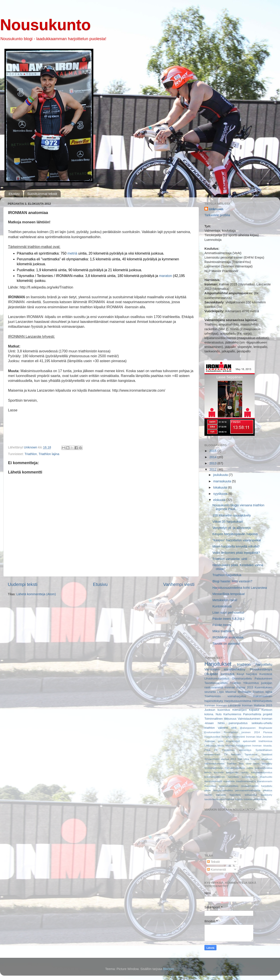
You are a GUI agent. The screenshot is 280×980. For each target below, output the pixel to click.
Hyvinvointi (239, 737)
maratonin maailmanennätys (240, 781)
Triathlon (31, 454)
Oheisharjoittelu (242, 679)
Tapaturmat (251, 754)
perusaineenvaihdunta (248, 790)
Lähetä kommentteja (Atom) (36, 594)
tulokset (248, 799)
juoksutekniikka (264, 768)
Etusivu (14, 194)
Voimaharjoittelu (214, 768)
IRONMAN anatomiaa (228, 637)
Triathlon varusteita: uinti (230, 559)
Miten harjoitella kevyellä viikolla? (236, 546)
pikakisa (268, 790)
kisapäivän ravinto (237, 772)
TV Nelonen (232, 754)
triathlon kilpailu (234, 799)
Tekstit (213, 862)
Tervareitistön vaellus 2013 (220, 759)
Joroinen (267, 737)
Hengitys (227, 737)
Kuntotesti (266, 674)
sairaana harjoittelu (228, 795)
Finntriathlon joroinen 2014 (242, 732)
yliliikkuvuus (260, 799)
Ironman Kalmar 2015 (239, 687)
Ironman (210, 705)
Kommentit (217, 870)
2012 (213, 469)
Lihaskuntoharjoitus (217, 679)
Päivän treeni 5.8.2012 (228, 619)
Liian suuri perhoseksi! (228, 613)
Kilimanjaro (240, 710)
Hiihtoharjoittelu (262, 701)
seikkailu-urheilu (262, 723)
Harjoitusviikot (212, 737)
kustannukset (250, 777)
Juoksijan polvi (214, 741)
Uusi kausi (253, 764)
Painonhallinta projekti (258, 714)
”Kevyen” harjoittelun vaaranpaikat (237, 540)
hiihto (221, 723)
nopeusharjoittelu (229, 786)
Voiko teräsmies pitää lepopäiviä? (236, 553)
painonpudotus (238, 723)
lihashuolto (266, 777)
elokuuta (220, 500)
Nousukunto (45, 25)
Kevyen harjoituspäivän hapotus (235, 534)
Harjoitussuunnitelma (238, 701)
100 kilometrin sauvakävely (232, 515)
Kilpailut (254, 710)
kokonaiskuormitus (262, 772)
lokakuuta (221, 487)
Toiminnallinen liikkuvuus (220, 719)
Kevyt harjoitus (247, 674)
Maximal (231, 692)
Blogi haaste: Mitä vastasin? (232, 581)
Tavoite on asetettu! (226, 644)
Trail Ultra (243, 759)
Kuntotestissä (222, 606)
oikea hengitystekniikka (219, 790)
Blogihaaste (266, 728)
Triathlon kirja (235, 764)
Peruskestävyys (261, 669)
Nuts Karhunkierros (229, 714)
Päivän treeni (222, 625)
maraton (166, 276)
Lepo (221, 692)
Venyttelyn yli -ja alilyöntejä (232, 528)
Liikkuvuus (210, 746)
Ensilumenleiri (212, 732)
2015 (213, 451)
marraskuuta (223, 481)
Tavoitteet (267, 754)
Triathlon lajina (49, 454)
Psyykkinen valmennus (237, 750)
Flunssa (268, 732)
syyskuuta (221, 494)
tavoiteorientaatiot (215, 799)
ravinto (208, 795)
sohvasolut (251, 795)
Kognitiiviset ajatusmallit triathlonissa (249, 741)
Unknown (216, 209)
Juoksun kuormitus (217, 710)
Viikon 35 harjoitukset (228, 522)
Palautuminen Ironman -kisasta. (254, 746)
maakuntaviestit (213, 781)
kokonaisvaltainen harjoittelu (222, 777)
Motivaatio (244, 692)
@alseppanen (248, 728)
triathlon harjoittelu (255, 664)
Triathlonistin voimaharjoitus (225, 696)
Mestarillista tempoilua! (229, 594)
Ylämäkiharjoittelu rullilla (239, 768)
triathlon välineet (216, 728)
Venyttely (267, 764)
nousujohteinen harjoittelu (257, 786)
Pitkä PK (211, 750)
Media (221, 746)
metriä (72, 253)
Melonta (230, 746)
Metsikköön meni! (225, 600)
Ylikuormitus (251, 683)
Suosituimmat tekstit (42, 194)
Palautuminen (263, 679)
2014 (213, 457)
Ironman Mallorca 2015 (257, 705)
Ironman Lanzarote (229, 705)
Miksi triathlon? (223, 631)
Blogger (169, 969)
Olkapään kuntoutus (219, 674)
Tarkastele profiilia (217, 215)
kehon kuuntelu (214, 772)
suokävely (267, 795)
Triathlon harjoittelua (227, 575)
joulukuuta (221, 475)
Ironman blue (254, 737)
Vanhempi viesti (179, 584)
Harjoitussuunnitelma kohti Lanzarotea (240, 588)
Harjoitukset (218, 664)
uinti (234, 728)
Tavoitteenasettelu (216, 683)
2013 (213, 463)
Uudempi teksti (23, 584)
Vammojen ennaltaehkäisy (225, 669)
